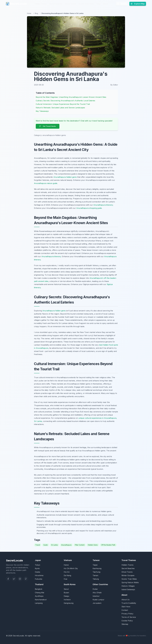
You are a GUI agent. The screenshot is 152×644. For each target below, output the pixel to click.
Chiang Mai (39, 593)
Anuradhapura (66, 545)
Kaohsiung (97, 568)
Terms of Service (129, 617)
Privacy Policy (127, 614)
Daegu (66, 596)
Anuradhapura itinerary (103, 205)
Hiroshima (39, 575)
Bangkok (39, 589)
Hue (66, 579)
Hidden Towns (41, 4)
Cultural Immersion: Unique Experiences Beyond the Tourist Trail (63, 104)
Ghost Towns (70, 4)
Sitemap (125, 624)
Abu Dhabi (97, 593)
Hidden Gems (93, 545)
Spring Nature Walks (130, 582)
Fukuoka (38, 579)
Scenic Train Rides (86, 4)
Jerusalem (97, 603)
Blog (98, 4)
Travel (38, 545)
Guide (46, 545)
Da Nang (67, 575)
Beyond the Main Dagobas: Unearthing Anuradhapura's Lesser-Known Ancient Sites (71, 97)
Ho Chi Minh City (71, 568)
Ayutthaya (39, 596)
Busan (66, 593)
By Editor (114, 85)
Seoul (66, 589)
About (105, 4)
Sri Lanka (54, 545)
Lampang (39, 603)
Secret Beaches (56, 4)
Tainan (95, 575)
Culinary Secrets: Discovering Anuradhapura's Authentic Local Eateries (65, 101)
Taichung (96, 572)
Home (29, 13)
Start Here (126, 607)
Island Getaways (128, 589)
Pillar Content (80, 545)
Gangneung (69, 603)
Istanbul (96, 596)
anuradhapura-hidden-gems (54, 135)
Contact (125, 610)
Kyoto (37, 568)
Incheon (67, 600)
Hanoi (66, 565)
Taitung (96, 579)
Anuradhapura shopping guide (89, 208)
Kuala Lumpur (98, 600)
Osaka (37, 572)
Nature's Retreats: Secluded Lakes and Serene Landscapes (60, 108)
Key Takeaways (42, 111)
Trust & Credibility (129, 603)
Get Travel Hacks (48, 126)
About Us (125, 600)
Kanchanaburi (41, 600)
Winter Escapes (128, 575)
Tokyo (38, 565)
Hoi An (67, 572)
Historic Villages (128, 586)
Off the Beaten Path (108, 545)
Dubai (95, 589)
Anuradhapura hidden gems (65, 177)
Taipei (95, 565)
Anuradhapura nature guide (46, 183)
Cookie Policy (127, 621)
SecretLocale (16, 4)
